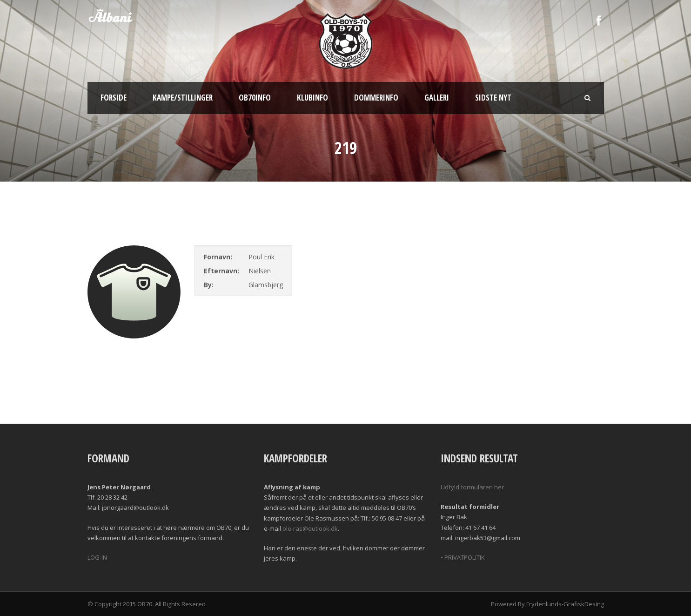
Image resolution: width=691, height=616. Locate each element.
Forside (114, 98)
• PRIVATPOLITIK (463, 557)
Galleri (437, 98)
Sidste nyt (493, 98)
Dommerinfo (376, 98)
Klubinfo (312, 98)
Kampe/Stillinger (183, 98)
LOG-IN (97, 557)
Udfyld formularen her (472, 487)
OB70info (255, 98)
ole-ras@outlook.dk (310, 528)
